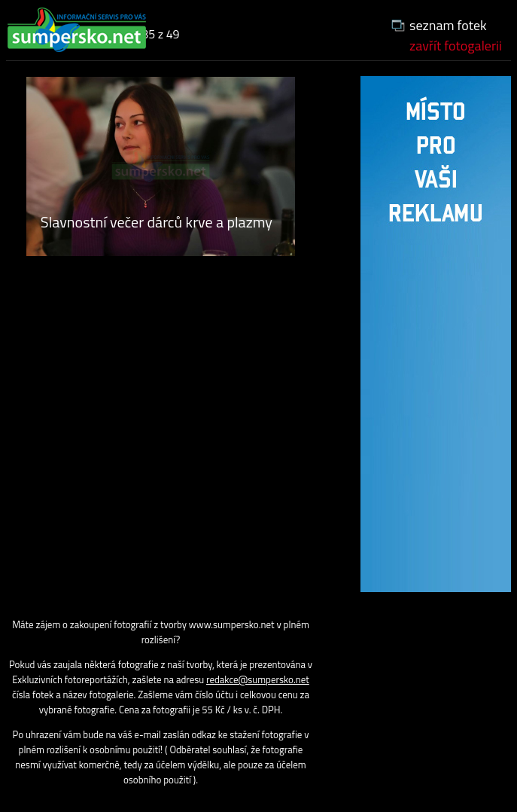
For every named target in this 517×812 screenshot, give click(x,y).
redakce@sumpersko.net (258, 679)
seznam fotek (448, 25)
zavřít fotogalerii (456, 46)
